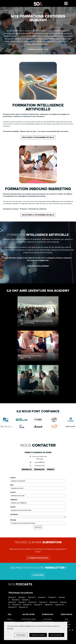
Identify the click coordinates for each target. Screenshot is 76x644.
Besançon (39, 469)
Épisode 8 (12, 602)
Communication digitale (29, 619)
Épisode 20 (23, 607)
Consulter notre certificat (38, 266)
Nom (12, 485)
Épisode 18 (59, 605)
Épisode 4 (52, 597)
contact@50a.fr (40, 462)
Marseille (27, 469)
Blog (67, 619)
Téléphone (14, 500)
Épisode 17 (49, 605)
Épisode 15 (27, 605)
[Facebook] (70, 630)
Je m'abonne (38, 575)
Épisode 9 (22, 602)
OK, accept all (56, 635)
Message (13, 520)
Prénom (13, 478)
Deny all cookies (38, 635)
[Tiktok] (72, 630)
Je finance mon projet (38, 558)
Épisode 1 (22, 597)
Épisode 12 (54, 602)
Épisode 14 (17, 605)
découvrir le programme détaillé (38, 137)
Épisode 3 (42, 597)
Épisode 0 (12, 597)
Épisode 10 (33, 602)
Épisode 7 (26, 600)
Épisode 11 (43, 602)
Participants (14, 514)
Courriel (13, 492)
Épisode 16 (38, 605)
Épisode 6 (16, 600)
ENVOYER (38, 527)
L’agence (10, 619)
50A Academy (48, 619)
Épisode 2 (32, 597)
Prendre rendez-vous (38, 49)
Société (13, 507)
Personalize (21, 635)
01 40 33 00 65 (40, 466)
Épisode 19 (12, 607)
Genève (51, 469)
